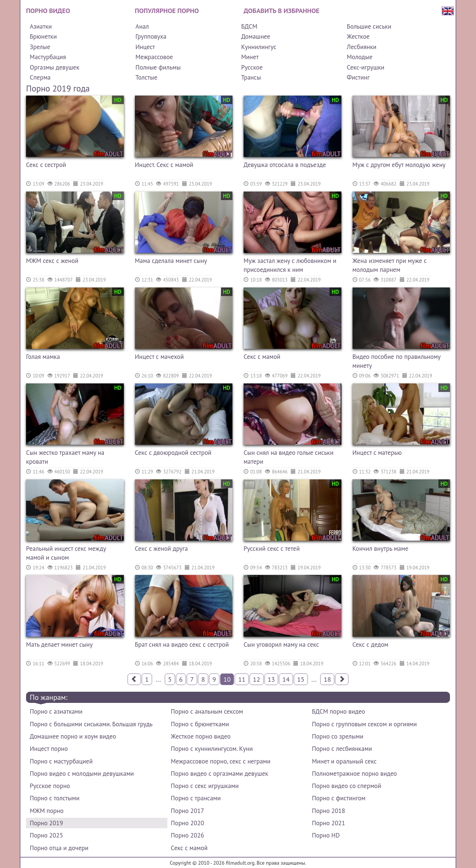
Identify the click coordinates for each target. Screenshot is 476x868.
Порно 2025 (46, 835)
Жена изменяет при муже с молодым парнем (390, 265)
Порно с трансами (196, 798)
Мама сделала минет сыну (171, 261)
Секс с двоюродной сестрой (173, 453)
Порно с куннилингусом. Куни (212, 749)
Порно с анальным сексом (207, 711)
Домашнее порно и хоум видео (73, 736)
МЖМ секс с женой (52, 261)
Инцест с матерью (377, 453)
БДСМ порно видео (339, 711)
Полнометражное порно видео (354, 774)
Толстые (146, 77)
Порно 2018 (329, 811)
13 (271, 679)
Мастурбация (48, 57)
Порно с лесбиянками (342, 749)
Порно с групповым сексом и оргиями (364, 724)
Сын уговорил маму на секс (281, 644)
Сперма (40, 77)
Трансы (251, 77)
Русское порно (50, 786)
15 (301, 679)
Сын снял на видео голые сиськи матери (289, 457)
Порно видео (48, 11)
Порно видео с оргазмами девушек (219, 774)
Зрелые (40, 47)
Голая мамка (43, 357)
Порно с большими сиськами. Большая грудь (91, 724)
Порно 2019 (46, 823)
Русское (252, 67)
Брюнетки (43, 36)
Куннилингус (259, 47)
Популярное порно (167, 11)
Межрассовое (154, 57)
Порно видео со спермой (347, 786)
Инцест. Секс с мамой (164, 165)
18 (327, 679)
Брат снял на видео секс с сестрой (182, 644)
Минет (250, 57)
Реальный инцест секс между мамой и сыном (66, 553)
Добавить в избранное (282, 11)
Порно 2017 (187, 811)
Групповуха (151, 36)
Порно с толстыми (55, 798)
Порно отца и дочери (59, 848)
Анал (142, 26)
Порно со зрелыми (338, 736)
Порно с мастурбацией (61, 761)
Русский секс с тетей (272, 549)
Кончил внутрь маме (381, 549)
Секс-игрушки (366, 67)
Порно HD (326, 835)
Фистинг (358, 77)
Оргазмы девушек (54, 67)
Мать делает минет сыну (59, 644)
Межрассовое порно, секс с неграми (221, 761)
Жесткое (358, 36)
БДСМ (249, 26)
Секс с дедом (371, 644)
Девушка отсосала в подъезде (285, 165)
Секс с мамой (262, 357)
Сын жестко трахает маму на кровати (65, 457)
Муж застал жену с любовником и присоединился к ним (290, 265)
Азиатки (41, 26)
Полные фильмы (158, 67)
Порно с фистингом (339, 798)
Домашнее (255, 36)
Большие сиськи (369, 26)
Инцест (145, 47)
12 (257, 679)
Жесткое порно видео (201, 736)
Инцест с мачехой (160, 357)
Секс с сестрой (46, 165)
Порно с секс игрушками (205, 786)
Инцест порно (49, 749)
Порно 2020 (187, 823)
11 (242, 679)
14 (286, 679)
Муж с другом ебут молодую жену (399, 165)
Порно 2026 (187, 835)
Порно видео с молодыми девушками (82, 774)
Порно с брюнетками (200, 724)
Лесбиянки (362, 47)
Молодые (360, 57)
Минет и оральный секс (344, 761)
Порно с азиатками (56, 711)
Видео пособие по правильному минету (397, 361)
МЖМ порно (47, 811)
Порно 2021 (329, 823)
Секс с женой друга (162, 549)
